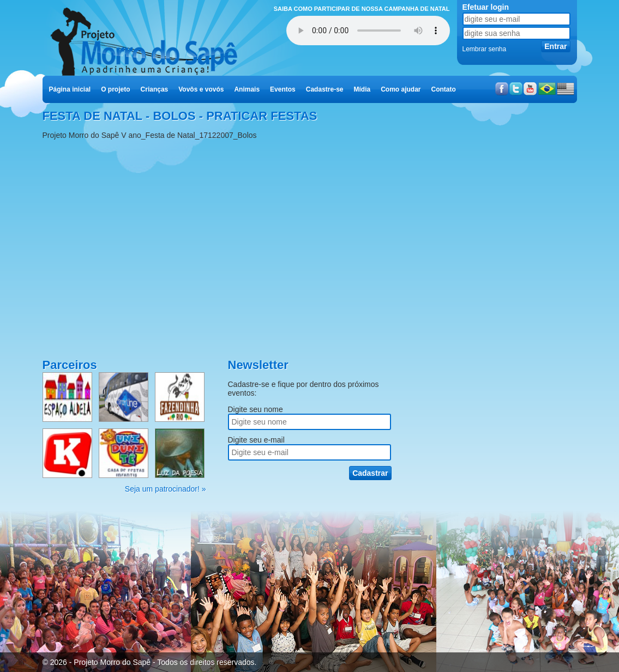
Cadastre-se (325, 89)
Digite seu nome (256, 409)
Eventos (283, 89)
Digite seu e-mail (256, 440)
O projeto (115, 89)
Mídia (362, 89)
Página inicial (70, 89)
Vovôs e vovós (201, 89)
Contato (444, 89)
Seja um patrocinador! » (166, 489)
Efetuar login (486, 7)
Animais (247, 89)
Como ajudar (401, 89)
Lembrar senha (485, 49)
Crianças (155, 89)
